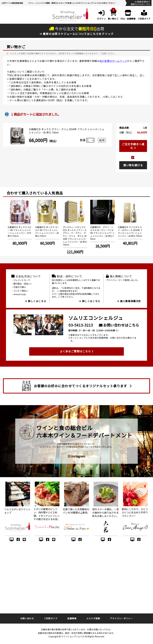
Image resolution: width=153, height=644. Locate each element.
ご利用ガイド (51, 618)
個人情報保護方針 (129, 301)
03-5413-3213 (81, 325)
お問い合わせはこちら (119, 325)
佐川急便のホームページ (113, 61)
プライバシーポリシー (121, 618)
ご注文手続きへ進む (133, 146)
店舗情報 (72, 618)
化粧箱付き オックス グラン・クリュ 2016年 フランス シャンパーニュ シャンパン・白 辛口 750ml (66, 131)
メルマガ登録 (93, 618)
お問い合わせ (27, 618)
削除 (102, 140)
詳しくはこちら (114, 97)
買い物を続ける (133, 165)
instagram (76, 456)
